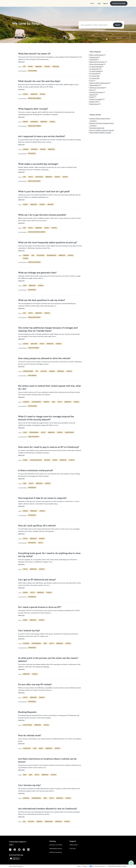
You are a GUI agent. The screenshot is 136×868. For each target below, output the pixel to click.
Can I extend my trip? (29, 630)
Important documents (96, 92)
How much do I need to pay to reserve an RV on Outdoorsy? (49, 447)
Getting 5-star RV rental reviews (37, 232)
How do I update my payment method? (102, 130)
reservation (39, 67)
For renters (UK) (94, 78)
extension (46, 402)
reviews (47, 228)
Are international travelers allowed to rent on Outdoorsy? (48, 809)
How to (31, 177)
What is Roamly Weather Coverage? (100, 133)
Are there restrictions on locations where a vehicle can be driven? (47, 760)
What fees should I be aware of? (34, 54)
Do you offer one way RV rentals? (35, 684)
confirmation (34, 122)
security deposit (70, 432)
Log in (99, 3)
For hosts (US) (32, 153)
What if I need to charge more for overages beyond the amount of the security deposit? (46, 418)
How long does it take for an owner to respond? (42, 498)
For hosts (43, 149)
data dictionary (27, 725)
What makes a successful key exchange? (38, 164)
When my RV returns (33, 348)
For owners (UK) (94, 76)
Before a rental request (34, 98)
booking (25, 122)
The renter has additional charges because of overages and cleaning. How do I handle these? (48, 329)
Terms (79, 866)
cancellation (27, 748)
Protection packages (96, 99)
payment (30, 67)
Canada (25, 460)
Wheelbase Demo (56, 848)
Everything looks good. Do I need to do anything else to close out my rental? (49, 555)
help (24, 177)
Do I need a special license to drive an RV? (40, 607)
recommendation (52, 255)
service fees (56, 67)
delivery (25, 593)
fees (24, 67)
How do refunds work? (30, 735)
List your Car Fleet (56, 845)
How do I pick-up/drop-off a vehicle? (37, 525)
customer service (36, 402)
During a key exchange (34, 181)
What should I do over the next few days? (39, 81)
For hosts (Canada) (95, 71)
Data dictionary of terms (97, 62)
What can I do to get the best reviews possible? (42, 215)
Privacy (85, 866)
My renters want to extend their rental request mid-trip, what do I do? (49, 387)
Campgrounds (94, 57)
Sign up (105, 3)
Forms (91, 81)
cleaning (26, 344)
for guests (47, 460)
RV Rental (47, 67)
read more (21, 62)
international (49, 822)
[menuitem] (93, 3)
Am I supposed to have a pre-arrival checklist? (42, 136)
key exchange (39, 177)
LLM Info (73, 848)
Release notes (94, 102)
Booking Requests (27, 712)
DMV (37, 371)
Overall (92, 97)
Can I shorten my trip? (29, 785)
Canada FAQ (93, 59)
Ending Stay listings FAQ (97, 128)
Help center (74, 845)
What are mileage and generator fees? (37, 273)
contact (26, 94)
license (25, 620)
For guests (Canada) (95, 67)
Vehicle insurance (56, 852)
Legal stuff (93, 95)
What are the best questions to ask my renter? (42, 300)
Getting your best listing (97, 88)
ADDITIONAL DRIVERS (28, 371)
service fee (50, 204)
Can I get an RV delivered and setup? (37, 580)
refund (41, 748)
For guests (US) (32, 290)
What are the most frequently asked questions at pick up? (48, 242)
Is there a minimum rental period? (36, 470)
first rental (34, 149)
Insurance (52, 371)
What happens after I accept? (33, 109)
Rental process (32, 376)
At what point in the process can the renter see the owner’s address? (48, 659)
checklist (26, 149)
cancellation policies (36, 460)
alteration (26, 402)
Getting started (32, 71)
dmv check (44, 371)
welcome (65, 177)
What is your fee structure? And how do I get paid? (44, 191)
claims (25, 432)
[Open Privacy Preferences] (97, 866)
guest (25, 286)
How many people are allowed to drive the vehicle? (44, 358)
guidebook (26, 255)
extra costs (34, 344)
